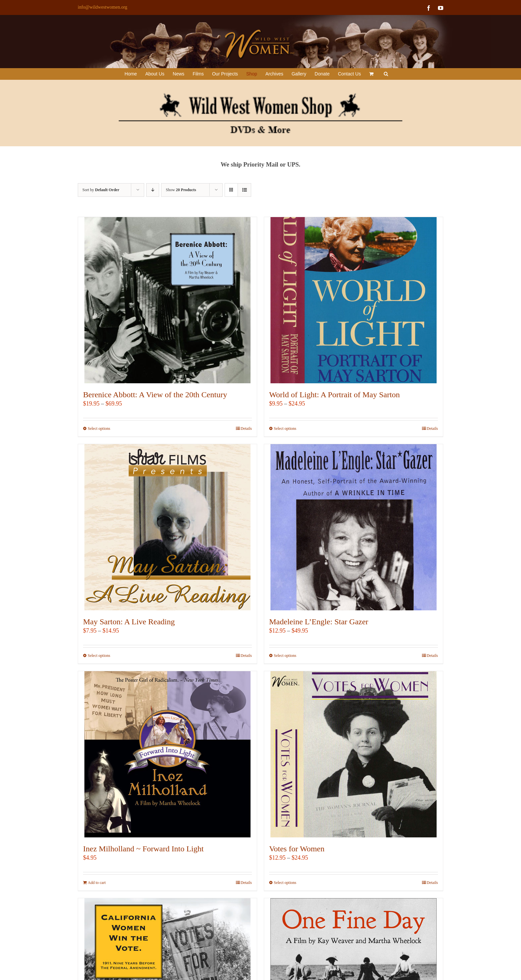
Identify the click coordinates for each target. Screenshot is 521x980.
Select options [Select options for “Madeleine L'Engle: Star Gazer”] (285, 656)
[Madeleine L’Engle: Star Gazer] (354, 527)
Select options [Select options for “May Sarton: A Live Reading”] (99, 656)
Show (181, 190)
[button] (386, 74)
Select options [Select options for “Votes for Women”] (285, 883)
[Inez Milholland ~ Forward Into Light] (167, 754)
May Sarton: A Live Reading (129, 622)
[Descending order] (153, 190)
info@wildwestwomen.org (103, 7)
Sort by (101, 190)
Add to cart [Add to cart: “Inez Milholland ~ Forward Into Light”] (97, 883)
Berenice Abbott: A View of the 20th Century (155, 395)
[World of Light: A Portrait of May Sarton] (354, 300)
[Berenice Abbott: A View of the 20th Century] (167, 300)
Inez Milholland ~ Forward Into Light (143, 849)
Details (246, 429)
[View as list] (244, 190)
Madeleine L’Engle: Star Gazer (319, 622)
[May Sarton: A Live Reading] (167, 527)
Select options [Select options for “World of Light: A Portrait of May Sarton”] (285, 429)
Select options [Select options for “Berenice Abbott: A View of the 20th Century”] (99, 429)
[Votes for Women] (354, 754)
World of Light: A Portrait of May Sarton (334, 395)
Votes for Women (297, 849)
